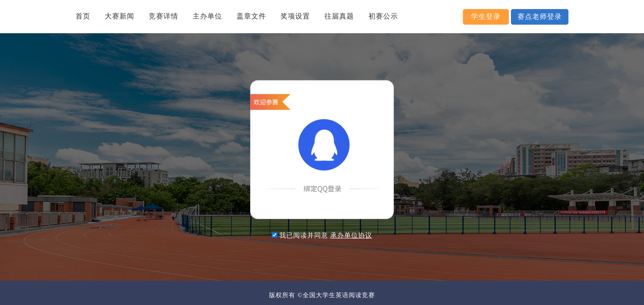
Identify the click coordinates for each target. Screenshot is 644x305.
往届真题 (339, 16)
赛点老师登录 (540, 17)
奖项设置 (295, 16)
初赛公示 (383, 16)
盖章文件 (251, 16)
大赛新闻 (120, 16)
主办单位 (207, 16)
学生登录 (486, 17)
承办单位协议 (351, 235)
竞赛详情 (163, 16)
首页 (83, 16)
